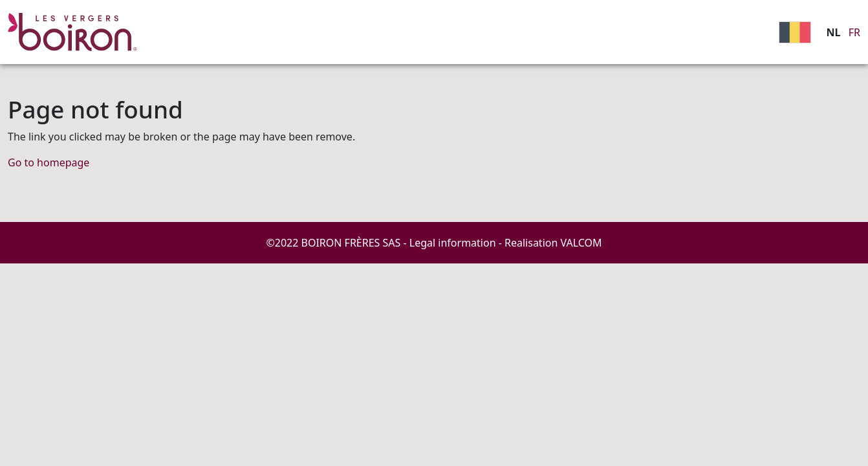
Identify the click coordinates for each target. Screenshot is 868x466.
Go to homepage (49, 162)
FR (854, 32)
